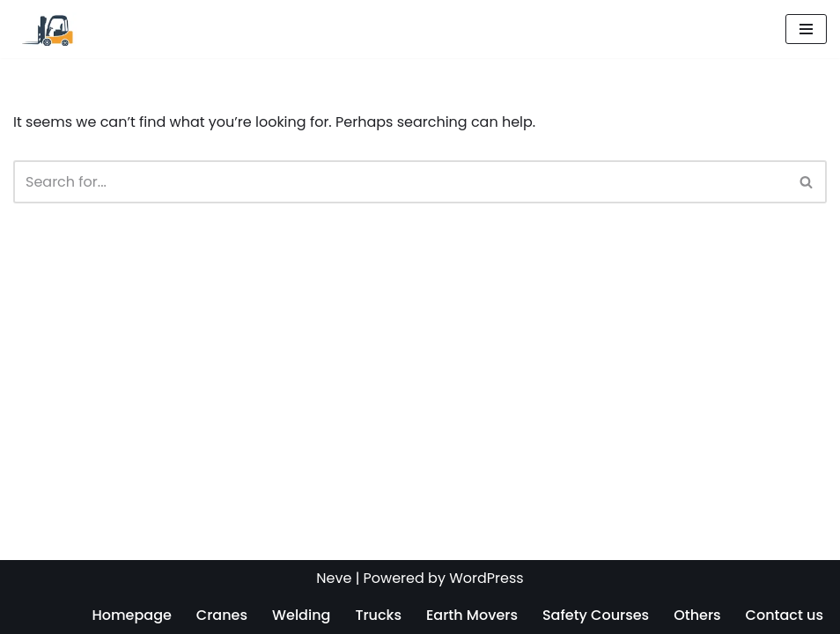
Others (697, 615)
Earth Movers (472, 615)
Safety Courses (596, 615)
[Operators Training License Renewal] (46, 29)
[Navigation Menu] (806, 29)
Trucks (378, 615)
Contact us (785, 615)
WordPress (486, 578)
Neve (334, 578)
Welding (301, 615)
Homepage (131, 615)
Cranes (222, 615)
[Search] (400, 182)
